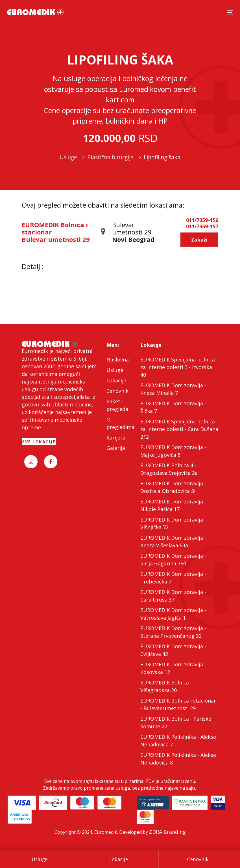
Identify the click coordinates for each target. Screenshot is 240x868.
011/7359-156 (202, 220)
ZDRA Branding (167, 832)
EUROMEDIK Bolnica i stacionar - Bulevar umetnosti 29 (178, 704)
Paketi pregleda (117, 405)
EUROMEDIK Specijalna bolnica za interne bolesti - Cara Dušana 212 (179, 429)
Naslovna (118, 359)
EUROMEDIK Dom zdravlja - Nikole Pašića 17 (173, 505)
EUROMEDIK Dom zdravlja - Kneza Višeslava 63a (173, 541)
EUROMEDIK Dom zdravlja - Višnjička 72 (173, 523)
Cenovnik (198, 859)
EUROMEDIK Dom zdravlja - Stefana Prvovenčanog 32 (173, 632)
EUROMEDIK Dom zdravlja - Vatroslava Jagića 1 (173, 614)
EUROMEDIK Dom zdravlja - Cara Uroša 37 (173, 596)
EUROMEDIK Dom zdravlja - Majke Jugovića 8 (173, 451)
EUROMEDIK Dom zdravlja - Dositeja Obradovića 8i (173, 487)
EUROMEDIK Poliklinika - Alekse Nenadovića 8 (178, 759)
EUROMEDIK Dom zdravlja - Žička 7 (173, 407)
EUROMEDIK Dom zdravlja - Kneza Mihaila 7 (173, 389)
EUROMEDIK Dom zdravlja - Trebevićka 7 (173, 578)
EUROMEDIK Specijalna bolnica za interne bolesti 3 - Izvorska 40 (178, 367)
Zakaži (199, 240)
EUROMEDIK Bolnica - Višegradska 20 (166, 686)
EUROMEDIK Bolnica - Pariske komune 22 (176, 722)
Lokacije (119, 859)
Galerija (116, 448)
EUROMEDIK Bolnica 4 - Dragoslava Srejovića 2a (169, 469)
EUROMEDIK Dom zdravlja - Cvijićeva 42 (173, 650)
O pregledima (120, 423)
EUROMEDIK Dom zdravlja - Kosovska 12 (173, 668)
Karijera (116, 438)
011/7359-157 (202, 227)
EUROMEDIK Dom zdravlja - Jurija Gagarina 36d (173, 560)
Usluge (40, 859)
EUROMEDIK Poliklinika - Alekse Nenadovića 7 (178, 741)
